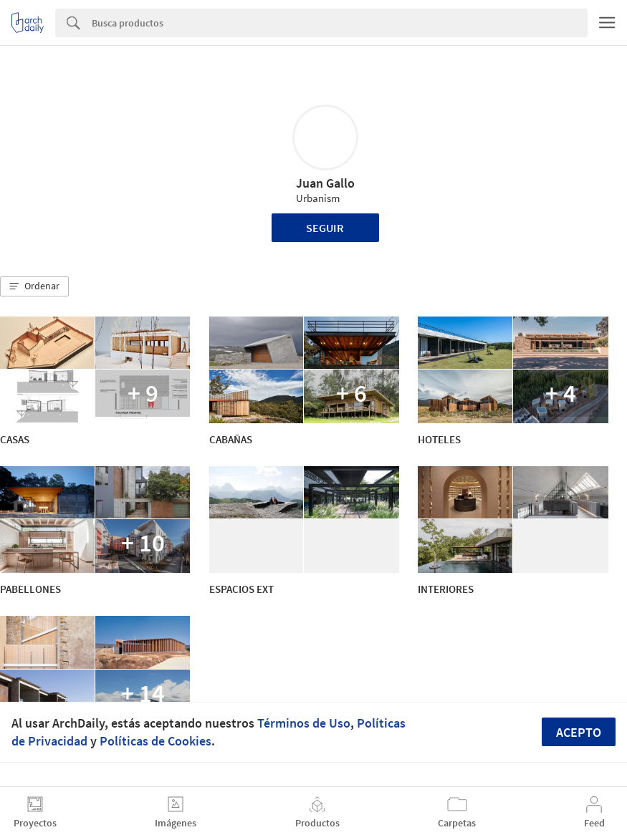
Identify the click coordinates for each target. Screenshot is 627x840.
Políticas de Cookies (155, 741)
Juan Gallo (325, 183)
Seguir (325, 228)
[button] (34, 286)
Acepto (579, 732)
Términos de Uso (304, 723)
